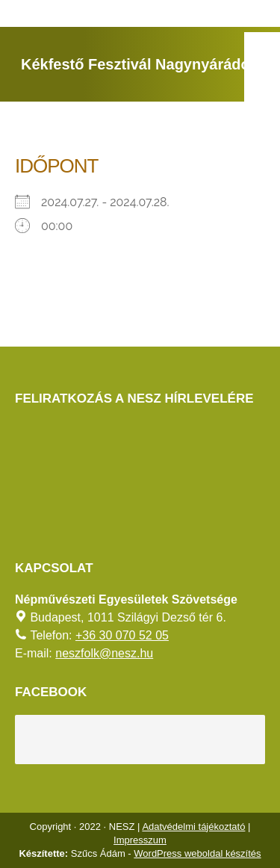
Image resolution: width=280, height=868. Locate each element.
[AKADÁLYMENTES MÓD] (262, 50)
